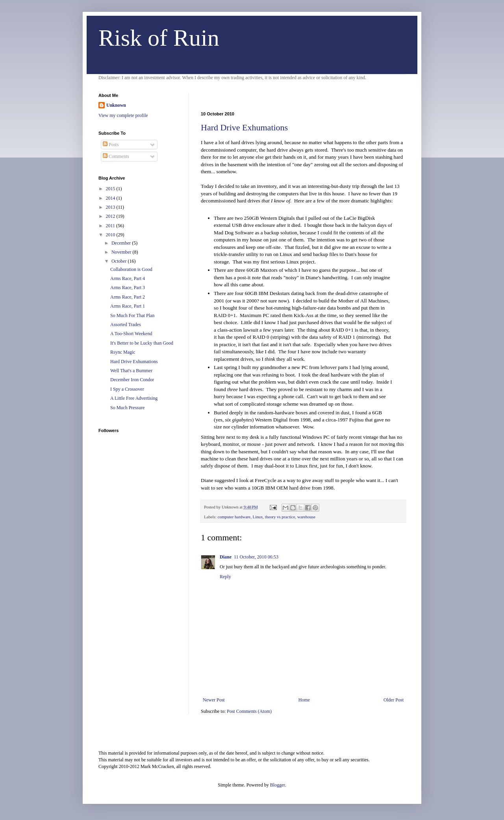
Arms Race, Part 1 (128, 306)
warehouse (306, 517)
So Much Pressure (127, 408)
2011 (111, 226)
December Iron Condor (132, 380)
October (120, 261)
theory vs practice (280, 517)
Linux (258, 517)
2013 (111, 207)
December (122, 243)
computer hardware (234, 517)
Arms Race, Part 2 (128, 297)
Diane (226, 557)
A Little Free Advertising (134, 398)
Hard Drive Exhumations (244, 127)
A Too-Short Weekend (131, 334)
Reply (225, 577)
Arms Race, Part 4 (128, 278)
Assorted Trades (126, 325)
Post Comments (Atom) (249, 711)
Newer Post (214, 700)
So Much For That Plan (132, 315)
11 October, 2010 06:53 (256, 557)
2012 (111, 216)
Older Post (394, 700)
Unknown (116, 105)
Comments (116, 156)
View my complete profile (123, 115)
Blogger (278, 785)
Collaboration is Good (131, 269)
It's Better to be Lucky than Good (142, 343)
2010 (111, 235)
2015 (111, 189)
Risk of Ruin (159, 38)
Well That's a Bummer (131, 371)
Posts (111, 145)
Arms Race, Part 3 (128, 288)
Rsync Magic (123, 352)
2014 (111, 198)
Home (304, 700)
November (122, 252)
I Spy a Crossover (127, 389)
